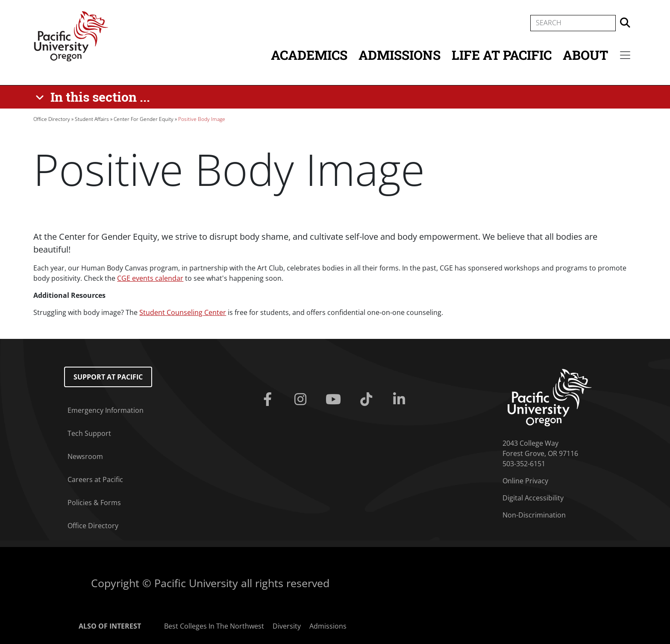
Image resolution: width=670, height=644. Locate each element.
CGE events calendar (150, 278)
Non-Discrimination (534, 515)
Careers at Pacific (95, 479)
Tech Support (89, 433)
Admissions (400, 55)
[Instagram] (302, 400)
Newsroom (85, 456)
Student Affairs (92, 119)
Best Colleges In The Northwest (214, 626)
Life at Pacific (502, 55)
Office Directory (52, 119)
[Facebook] (269, 400)
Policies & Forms (94, 503)
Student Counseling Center (183, 312)
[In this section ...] (94, 97)
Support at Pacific (108, 377)
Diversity (287, 626)
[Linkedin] (401, 400)
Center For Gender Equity (144, 119)
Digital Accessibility (533, 498)
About (585, 55)
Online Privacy (525, 481)
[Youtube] (335, 400)
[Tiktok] (368, 400)
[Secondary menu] (625, 55)
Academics (309, 55)
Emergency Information (106, 410)
